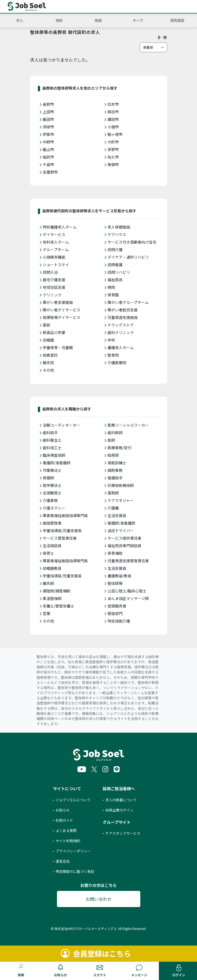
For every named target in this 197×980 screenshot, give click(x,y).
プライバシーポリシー (73, 851)
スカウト (100, 975)
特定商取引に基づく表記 (75, 871)
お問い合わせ (99, 899)
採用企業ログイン (119, 810)
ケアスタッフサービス (123, 833)
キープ (138, 20)
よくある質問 (66, 830)
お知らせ (60, 975)
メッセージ (139, 975)
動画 (98, 20)
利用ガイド (64, 820)
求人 (20, 20)
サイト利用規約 (68, 841)
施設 (59, 20)
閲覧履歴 (177, 20)
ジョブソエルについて (73, 800)
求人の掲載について (121, 800)
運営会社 (63, 861)
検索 (21, 975)
